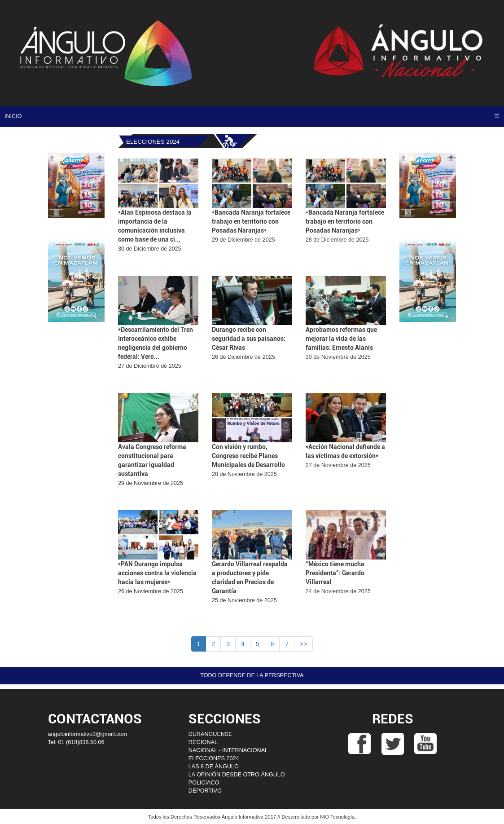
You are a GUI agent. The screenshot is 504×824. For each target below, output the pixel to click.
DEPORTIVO (205, 791)
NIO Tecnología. (338, 817)
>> (303, 644)
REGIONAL (203, 742)
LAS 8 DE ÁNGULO (214, 767)
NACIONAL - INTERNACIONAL (228, 750)
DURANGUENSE (210, 734)
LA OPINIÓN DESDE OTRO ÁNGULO (237, 775)
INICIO (13, 116)
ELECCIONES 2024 (214, 758)
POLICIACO (204, 783)
